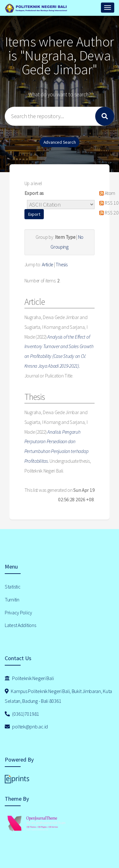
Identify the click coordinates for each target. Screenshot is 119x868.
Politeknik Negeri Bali (29, 678)
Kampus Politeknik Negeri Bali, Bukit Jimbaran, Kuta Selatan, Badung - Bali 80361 (58, 696)
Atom (106, 193)
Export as (34, 193)
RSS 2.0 (108, 213)
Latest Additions (20, 625)
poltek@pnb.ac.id (26, 726)
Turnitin (12, 600)
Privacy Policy (18, 612)
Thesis (61, 265)
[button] (34, 214)
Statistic (13, 587)
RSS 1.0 (108, 203)
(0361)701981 (22, 714)
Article (47, 265)
